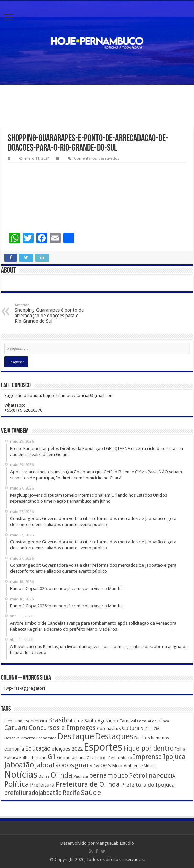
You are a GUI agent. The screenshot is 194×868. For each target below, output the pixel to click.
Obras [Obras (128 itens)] (44, 776)
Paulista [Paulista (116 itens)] (81, 776)
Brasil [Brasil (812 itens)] (57, 720)
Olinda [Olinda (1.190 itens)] (62, 775)
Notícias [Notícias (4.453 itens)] (21, 774)
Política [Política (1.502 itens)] (17, 784)
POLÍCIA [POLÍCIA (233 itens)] (166, 776)
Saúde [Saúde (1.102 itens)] (91, 793)
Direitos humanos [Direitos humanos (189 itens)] (152, 738)
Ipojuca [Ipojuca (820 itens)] (174, 757)
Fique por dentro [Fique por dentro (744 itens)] (148, 748)
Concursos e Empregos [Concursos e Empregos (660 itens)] (62, 728)
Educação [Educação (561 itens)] (38, 748)
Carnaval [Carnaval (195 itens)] (128, 721)
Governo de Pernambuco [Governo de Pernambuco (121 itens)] (109, 758)
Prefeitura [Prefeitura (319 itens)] (42, 785)
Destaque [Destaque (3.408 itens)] (76, 736)
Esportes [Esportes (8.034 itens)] (103, 747)
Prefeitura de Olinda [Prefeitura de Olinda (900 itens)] (88, 784)
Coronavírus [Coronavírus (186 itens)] (109, 728)
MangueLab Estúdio (115, 843)
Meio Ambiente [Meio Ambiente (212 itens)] (127, 766)
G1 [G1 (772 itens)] (52, 757)
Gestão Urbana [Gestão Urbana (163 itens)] (71, 757)
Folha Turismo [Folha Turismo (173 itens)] (33, 757)
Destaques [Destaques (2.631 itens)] (114, 736)
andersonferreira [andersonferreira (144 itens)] (31, 721)
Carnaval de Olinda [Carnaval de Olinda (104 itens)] (153, 721)
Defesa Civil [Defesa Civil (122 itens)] (151, 729)
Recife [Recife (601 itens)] (71, 793)
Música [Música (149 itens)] (150, 766)
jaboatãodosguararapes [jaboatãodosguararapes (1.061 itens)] (73, 765)
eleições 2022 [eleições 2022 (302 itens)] (67, 749)
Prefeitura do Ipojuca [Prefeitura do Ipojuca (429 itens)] (148, 785)
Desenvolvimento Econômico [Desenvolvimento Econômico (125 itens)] (30, 738)
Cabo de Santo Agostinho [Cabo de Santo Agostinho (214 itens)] (92, 721)
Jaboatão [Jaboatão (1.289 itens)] (19, 765)
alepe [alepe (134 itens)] (9, 721)
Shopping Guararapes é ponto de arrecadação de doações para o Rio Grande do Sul (49, 313)
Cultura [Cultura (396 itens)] (131, 728)
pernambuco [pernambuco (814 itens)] (109, 775)
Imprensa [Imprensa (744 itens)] (147, 757)
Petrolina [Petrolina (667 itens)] (143, 775)
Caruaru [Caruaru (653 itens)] (16, 728)
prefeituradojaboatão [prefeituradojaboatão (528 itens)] (33, 793)
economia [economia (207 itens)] (14, 749)
